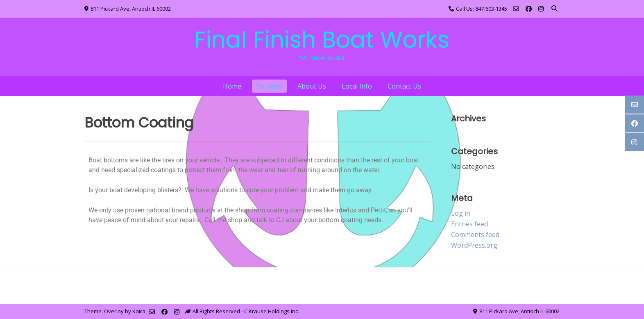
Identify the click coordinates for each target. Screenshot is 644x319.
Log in (461, 213)
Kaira (139, 311)
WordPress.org (474, 245)
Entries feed (469, 224)
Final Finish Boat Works (322, 40)
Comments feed (475, 235)
